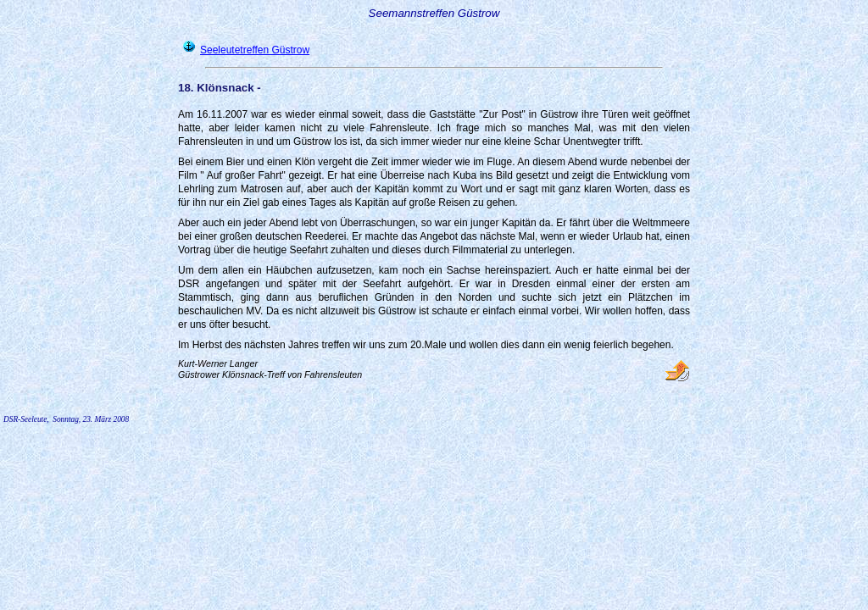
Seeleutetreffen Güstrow (255, 50)
